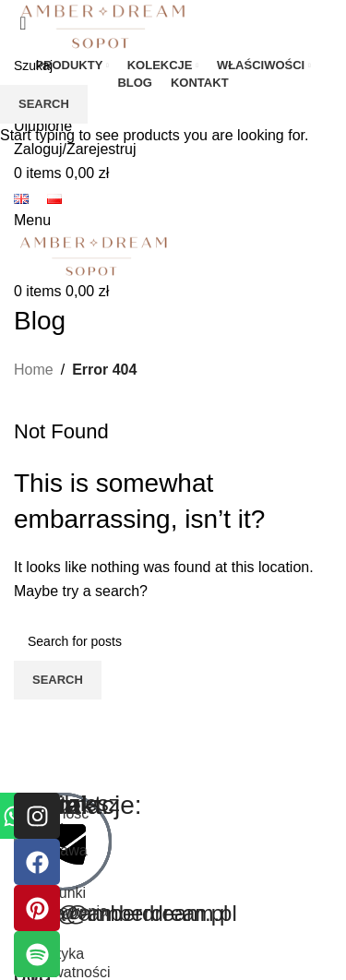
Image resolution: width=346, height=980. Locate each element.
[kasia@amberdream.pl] (63, 842)
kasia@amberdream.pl (125, 913)
